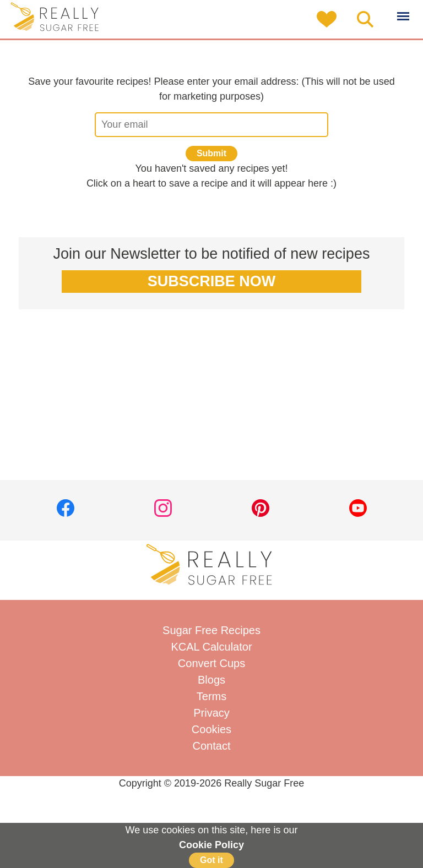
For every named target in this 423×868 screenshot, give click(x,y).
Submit (211, 153)
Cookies (211, 729)
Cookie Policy (211, 845)
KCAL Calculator (211, 647)
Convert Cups (211, 663)
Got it (211, 860)
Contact (212, 746)
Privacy (211, 713)
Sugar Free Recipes (211, 630)
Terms (211, 696)
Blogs (211, 680)
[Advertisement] (211, 403)
